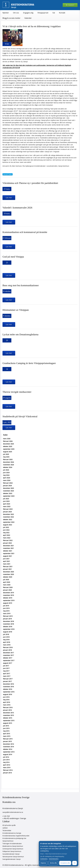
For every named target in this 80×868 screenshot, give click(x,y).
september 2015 (9, 721)
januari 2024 (7, 486)
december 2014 (8, 744)
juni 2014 (6, 760)
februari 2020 (8, 587)
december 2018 (8, 621)
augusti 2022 (7, 525)
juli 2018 (6, 634)
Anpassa (43, 863)
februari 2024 (8, 483)
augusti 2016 (7, 694)
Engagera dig (28, 13)
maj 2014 (6, 762)
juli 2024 (6, 470)
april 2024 (7, 478)
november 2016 (8, 687)
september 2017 (9, 660)
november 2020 (8, 574)
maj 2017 (6, 671)
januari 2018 (7, 650)
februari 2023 (8, 509)
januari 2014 (7, 773)
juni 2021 (6, 559)
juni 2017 (6, 668)
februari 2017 (8, 679)
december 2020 (8, 572)
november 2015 (8, 715)
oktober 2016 (8, 689)
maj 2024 (6, 475)
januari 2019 (7, 619)
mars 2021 (7, 564)
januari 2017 (7, 681)
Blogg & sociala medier (11, 18)
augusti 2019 (7, 603)
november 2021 (8, 548)
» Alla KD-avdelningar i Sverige (14, 818)
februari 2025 (8, 459)
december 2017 (8, 653)
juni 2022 (6, 530)
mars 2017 (7, 676)
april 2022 (7, 535)
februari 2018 (8, 647)
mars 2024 (7, 480)
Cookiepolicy (44, 859)
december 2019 (8, 593)
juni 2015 (6, 728)
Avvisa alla (53, 863)
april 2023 (7, 504)
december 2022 (8, 514)
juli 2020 (6, 580)
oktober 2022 (8, 520)
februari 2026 (8, 441)
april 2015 (7, 734)
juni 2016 (6, 697)
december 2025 (8, 444)
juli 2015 (6, 726)
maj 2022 (6, 533)
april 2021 (7, 561)
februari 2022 (8, 540)
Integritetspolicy (54, 859)
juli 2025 (6, 454)
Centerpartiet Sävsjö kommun (13, 849)
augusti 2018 (7, 632)
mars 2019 (7, 613)
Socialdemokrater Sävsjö (11, 854)
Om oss (16, 13)
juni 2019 (6, 608)
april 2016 (7, 702)
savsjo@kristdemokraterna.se (13, 812)
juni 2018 (6, 637)
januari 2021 (7, 569)
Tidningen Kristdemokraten (12, 844)
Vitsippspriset (43, 13)
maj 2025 (6, 457)
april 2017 (7, 674)
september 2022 (9, 522)
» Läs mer (6, 816)
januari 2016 (7, 710)
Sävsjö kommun (8, 841)
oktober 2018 (8, 627)
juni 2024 (6, 473)
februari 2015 (8, 739)
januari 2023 (7, 512)
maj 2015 (6, 731)
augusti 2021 (7, 556)
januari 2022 (7, 543)
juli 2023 (6, 499)
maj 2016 (6, 700)
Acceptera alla (65, 863)
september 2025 (9, 449)
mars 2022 (7, 538)
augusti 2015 (7, 723)
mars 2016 (7, 705)
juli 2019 (6, 606)
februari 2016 (8, 707)
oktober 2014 (8, 749)
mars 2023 (7, 506)
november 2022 (8, 517)
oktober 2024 (8, 467)
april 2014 (7, 765)
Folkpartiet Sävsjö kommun (12, 851)
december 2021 (8, 546)
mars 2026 (7, 439)
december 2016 (8, 684)
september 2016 (9, 692)
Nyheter (6, 13)
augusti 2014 (7, 754)
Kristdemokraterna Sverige (16, 797)
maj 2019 (6, 611)
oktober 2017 (8, 658)
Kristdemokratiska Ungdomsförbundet (16, 836)
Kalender (28, 18)
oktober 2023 (8, 493)
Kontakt (62, 13)
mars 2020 (7, 585)
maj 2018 (6, 640)
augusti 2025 (7, 452)
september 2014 (9, 752)
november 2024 (8, 465)
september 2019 (9, 600)
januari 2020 (7, 590)
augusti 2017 (7, 663)
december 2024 (8, 462)
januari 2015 (7, 741)
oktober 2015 (8, 718)
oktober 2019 (8, 598)
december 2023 (8, 488)
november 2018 (8, 624)
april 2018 (7, 642)
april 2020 (7, 582)
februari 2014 (8, 770)
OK (75, 863)
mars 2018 (7, 645)
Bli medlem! (70, 5)
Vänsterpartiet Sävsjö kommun (13, 857)
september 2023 (9, 496)
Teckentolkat (7, 830)
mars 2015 (7, 736)
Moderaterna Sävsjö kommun (13, 846)
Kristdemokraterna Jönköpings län (14, 838)
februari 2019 (8, 616)
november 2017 (8, 655)
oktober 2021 (8, 551)
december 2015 (8, 713)
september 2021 (9, 553)
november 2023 (8, 491)
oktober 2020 (8, 577)
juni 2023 (6, 501)
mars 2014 (7, 768)
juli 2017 (6, 666)
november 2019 (8, 595)
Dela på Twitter (8, 174)
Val (54, 13)
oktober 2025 (8, 446)
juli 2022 (6, 527)
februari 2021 (8, 567)
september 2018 (9, 629)
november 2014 (8, 747)
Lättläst (5, 828)
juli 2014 (6, 757)
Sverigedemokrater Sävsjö (12, 859)
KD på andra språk (9, 825)
